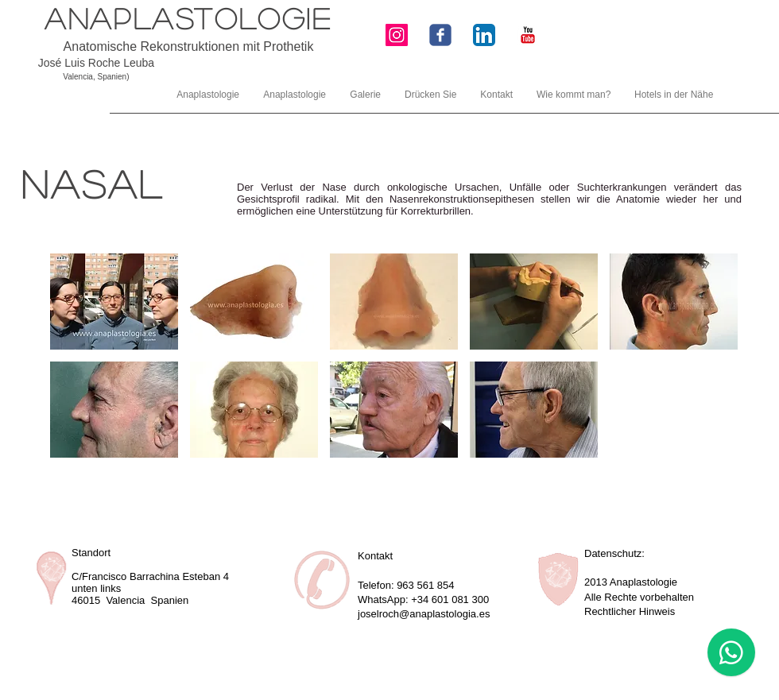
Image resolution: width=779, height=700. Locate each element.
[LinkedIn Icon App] (484, 35)
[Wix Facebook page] (440, 35)
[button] (114, 302)
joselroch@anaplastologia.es (424, 614)
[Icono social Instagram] (397, 35)
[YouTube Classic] (528, 35)
